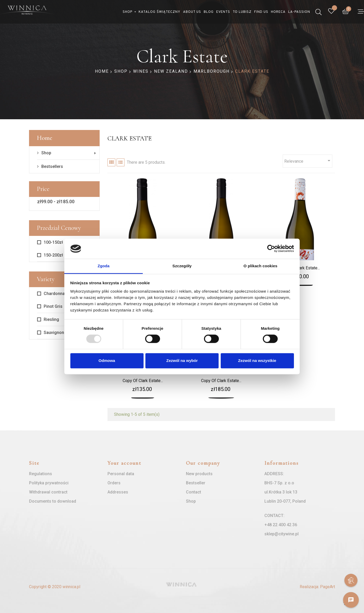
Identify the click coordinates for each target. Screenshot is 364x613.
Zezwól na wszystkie (257, 361)
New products (199, 474)
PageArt (328, 587)
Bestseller (196, 483)
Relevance (308, 161)
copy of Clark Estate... (143, 381)
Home (45, 138)
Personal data (121, 474)
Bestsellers (52, 166)
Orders (114, 483)
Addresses (118, 492)
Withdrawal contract (48, 492)
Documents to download (53, 501)
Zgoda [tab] (104, 266)
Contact (194, 492)
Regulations (41, 474)
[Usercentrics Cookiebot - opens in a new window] (271, 249)
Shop (46, 153)
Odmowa (107, 361)
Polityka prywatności (49, 483)
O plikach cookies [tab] (260, 266)
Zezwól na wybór (182, 361)
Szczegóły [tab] (182, 266)
